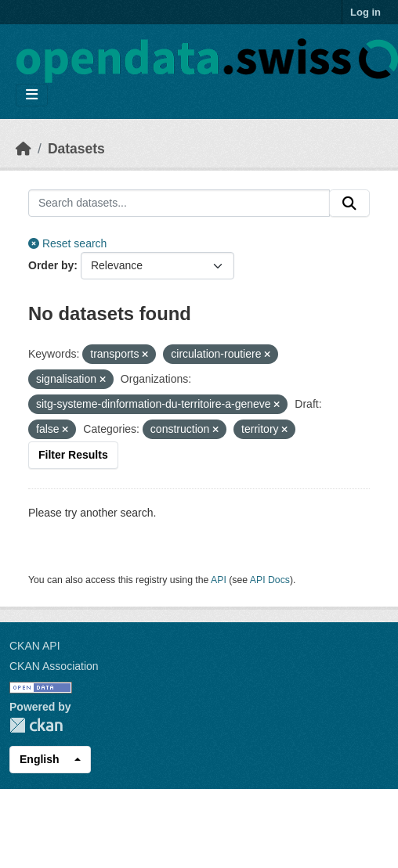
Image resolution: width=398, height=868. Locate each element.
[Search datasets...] (179, 203)
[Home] (24, 149)
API (219, 580)
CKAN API (35, 646)
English (40, 759)
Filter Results (73, 455)
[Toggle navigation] (32, 95)
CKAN (36, 725)
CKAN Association (54, 666)
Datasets (76, 149)
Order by (51, 265)
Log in (365, 12)
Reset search (67, 243)
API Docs (270, 580)
